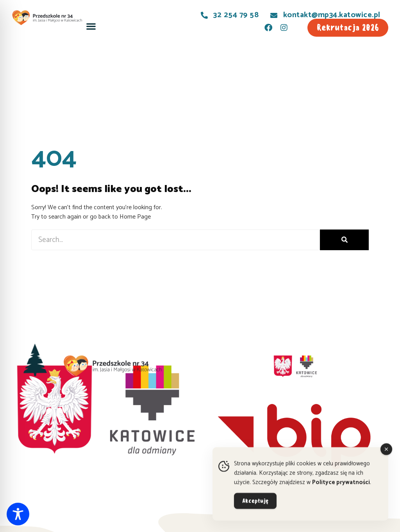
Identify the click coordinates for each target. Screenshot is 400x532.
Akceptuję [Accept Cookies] (255, 506)
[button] (91, 26)
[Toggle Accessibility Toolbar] (18, 514)
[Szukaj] (344, 240)
